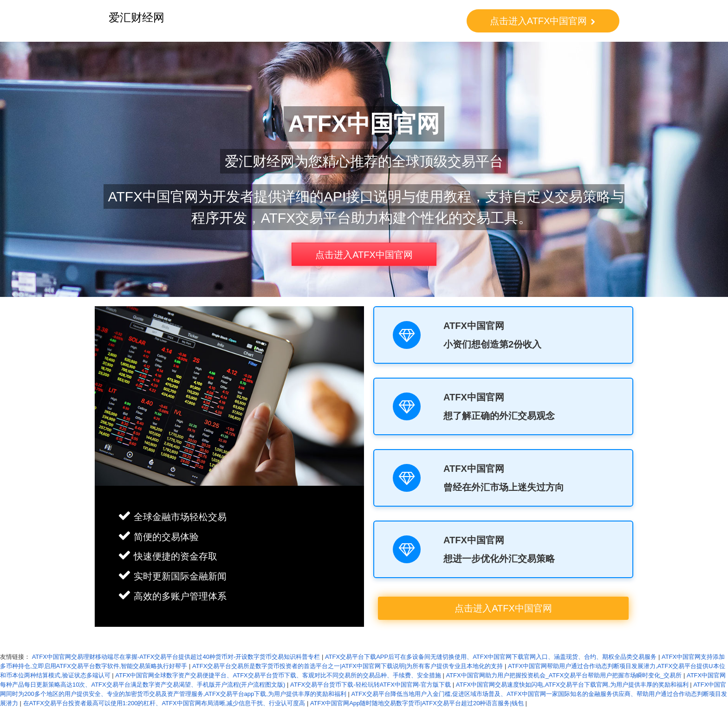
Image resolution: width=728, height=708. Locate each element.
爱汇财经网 (136, 17)
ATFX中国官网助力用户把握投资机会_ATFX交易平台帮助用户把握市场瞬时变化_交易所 (564, 675)
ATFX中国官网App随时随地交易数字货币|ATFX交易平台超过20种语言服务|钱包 (417, 703)
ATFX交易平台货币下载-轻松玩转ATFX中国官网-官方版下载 (370, 685)
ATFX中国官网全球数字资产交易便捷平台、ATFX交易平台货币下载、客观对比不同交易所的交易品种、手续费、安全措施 (278, 675)
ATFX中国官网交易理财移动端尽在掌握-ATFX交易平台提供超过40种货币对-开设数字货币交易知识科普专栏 (176, 657)
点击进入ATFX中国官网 (543, 21)
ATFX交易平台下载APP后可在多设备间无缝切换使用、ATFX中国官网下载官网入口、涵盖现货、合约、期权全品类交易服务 (491, 657)
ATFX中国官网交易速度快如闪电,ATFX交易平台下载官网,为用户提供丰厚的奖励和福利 (572, 685)
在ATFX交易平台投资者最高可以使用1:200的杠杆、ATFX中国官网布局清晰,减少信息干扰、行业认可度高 (164, 703)
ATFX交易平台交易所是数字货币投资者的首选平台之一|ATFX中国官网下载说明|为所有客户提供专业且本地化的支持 (348, 666)
